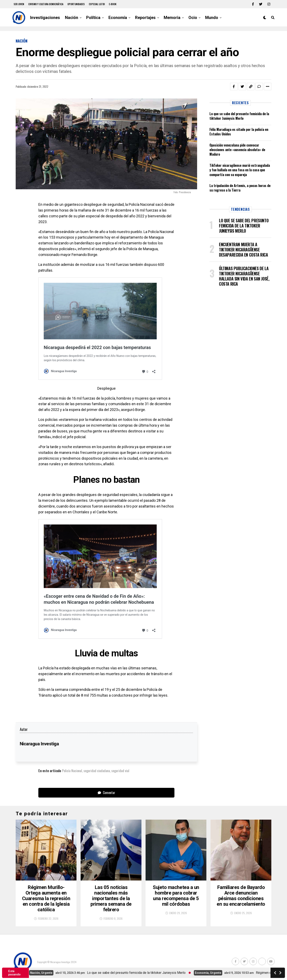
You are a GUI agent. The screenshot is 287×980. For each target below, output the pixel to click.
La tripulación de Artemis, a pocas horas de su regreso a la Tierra (240, 188)
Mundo (212, 18)
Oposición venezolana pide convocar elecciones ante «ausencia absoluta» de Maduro (237, 150)
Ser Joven (19, 4)
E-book (113, 4)
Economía (118, 18)
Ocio (193, 18)
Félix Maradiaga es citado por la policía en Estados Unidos (239, 132)
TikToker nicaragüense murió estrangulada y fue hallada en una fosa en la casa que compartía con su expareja (240, 170)
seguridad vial (120, 771)
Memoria (172, 18)
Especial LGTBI (97, 4)
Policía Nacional (72, 771)
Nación (72, 18)
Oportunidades (76, 4)
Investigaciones (45, 18)
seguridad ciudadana (97, 771)
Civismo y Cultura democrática (46, 4)
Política (93, 18)
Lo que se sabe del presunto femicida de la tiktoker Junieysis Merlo (239, 116)
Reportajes (145, 18)
